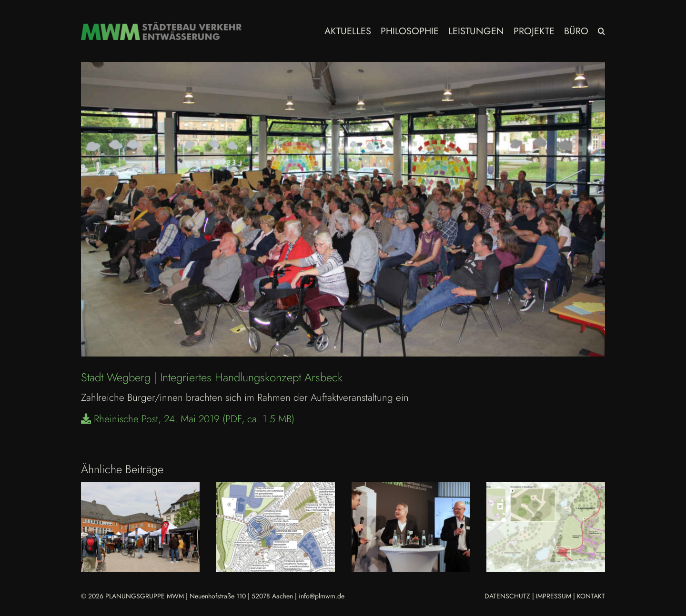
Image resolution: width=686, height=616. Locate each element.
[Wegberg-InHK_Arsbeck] (343, 209)
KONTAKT (591, 596)
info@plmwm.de (322, 596)
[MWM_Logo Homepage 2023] (161, 27)
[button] (601, 31)
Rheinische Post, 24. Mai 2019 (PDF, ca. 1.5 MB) (188, 419)
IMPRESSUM (554, 596)
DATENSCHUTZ (507, 596)
